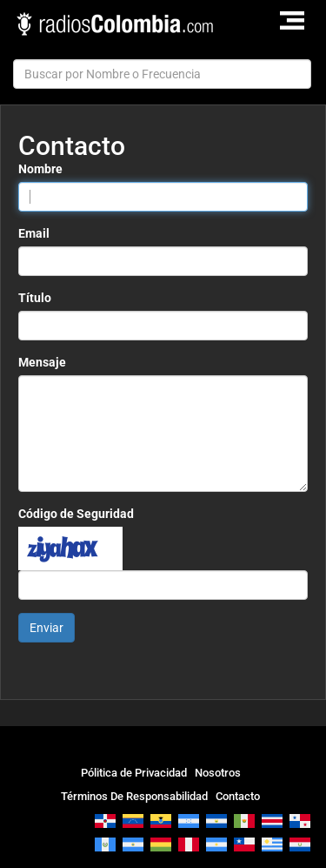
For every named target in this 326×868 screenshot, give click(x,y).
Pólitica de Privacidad (134, 773)
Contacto (238, 796)
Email (34, 233)
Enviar (47, 628)
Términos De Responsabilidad (134, 796)
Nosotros (218, 773)
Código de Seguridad (76, 514)
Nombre (40, 169)
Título (35, 298)
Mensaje (42, 362)
